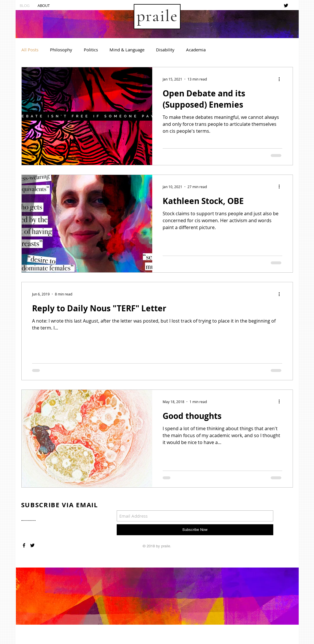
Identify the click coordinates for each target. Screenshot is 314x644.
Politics (91, 50)
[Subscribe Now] (195, 530)
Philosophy (61, 50)
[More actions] (281, 79)
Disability (165, 50)
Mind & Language (127, 50)
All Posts (30, 50)
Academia (196, 50)
